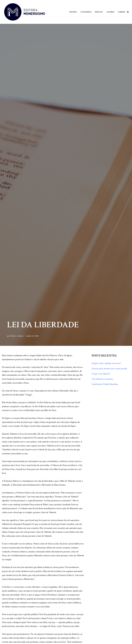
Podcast (99, 12)
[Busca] (128, 12)
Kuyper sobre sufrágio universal (106, 363)
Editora (73, 12)
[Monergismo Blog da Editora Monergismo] (24, 12)
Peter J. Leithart (17, 336)
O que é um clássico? (101, 374)
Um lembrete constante (102, 379)
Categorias (86, 12)
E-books (121, 12)
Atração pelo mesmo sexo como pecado (109, 369)
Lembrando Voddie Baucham (105, 384)
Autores (110, 12)
